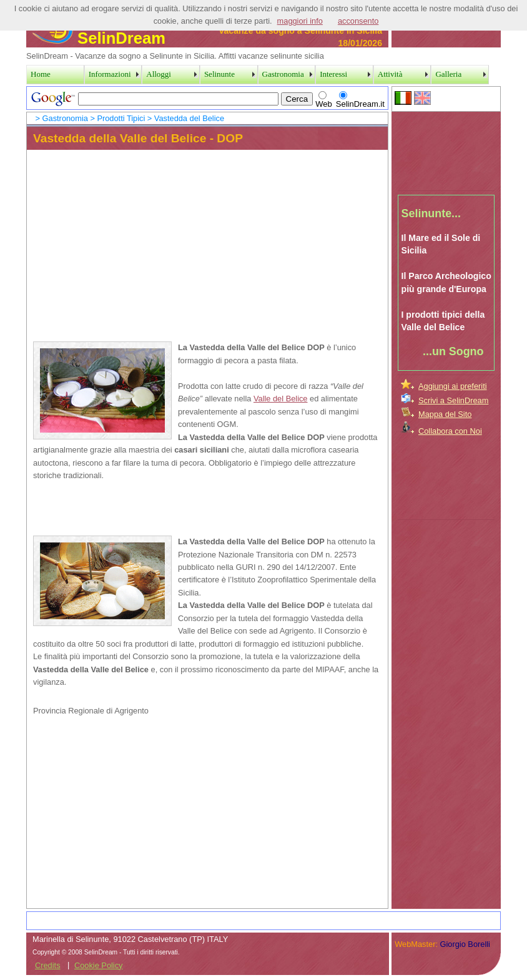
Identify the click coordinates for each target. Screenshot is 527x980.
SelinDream (99, 38)
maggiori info (300, 21)
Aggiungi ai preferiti (453, 386)
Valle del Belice (281, 399)
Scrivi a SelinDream (453, 400)
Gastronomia (65, 118)
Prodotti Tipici (121, 118)
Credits (48, 965)
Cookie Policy (99, 965)
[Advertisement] (446, 149)
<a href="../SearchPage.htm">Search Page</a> (207, 98)
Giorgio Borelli (465, 944)
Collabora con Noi (450, 431)
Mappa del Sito (445, 414)
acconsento (358, 21)
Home (41, 74)
